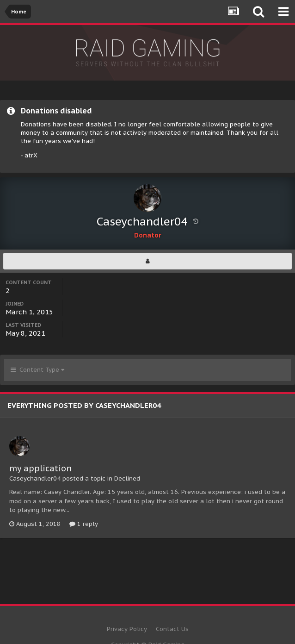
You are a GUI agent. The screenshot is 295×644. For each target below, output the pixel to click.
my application (40, 468)
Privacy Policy (127, 629)
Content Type (37, 370)
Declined (127, 478)
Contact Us (172, 629)
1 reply (84, 524)
